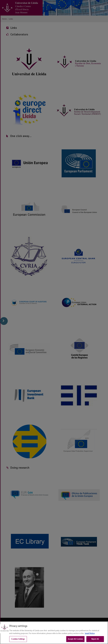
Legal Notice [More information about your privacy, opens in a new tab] (90, 633)
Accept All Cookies (75, 639)
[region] (54, 633)
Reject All (95, 639)
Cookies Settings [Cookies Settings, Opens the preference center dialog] (18, 639)
